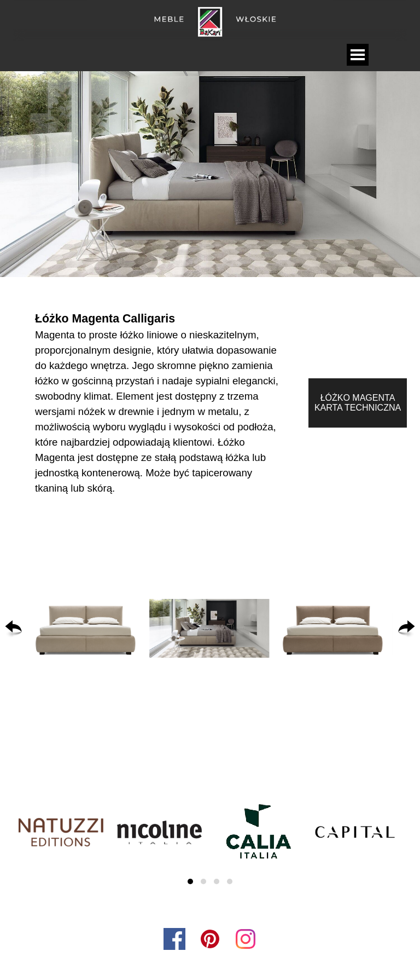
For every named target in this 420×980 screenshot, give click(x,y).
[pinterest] (210, 939)
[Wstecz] (13, 629)
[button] (86, 629)
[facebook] (174, 939)
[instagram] (246, 939)
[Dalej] (407, 629)
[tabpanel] (161, 403)
